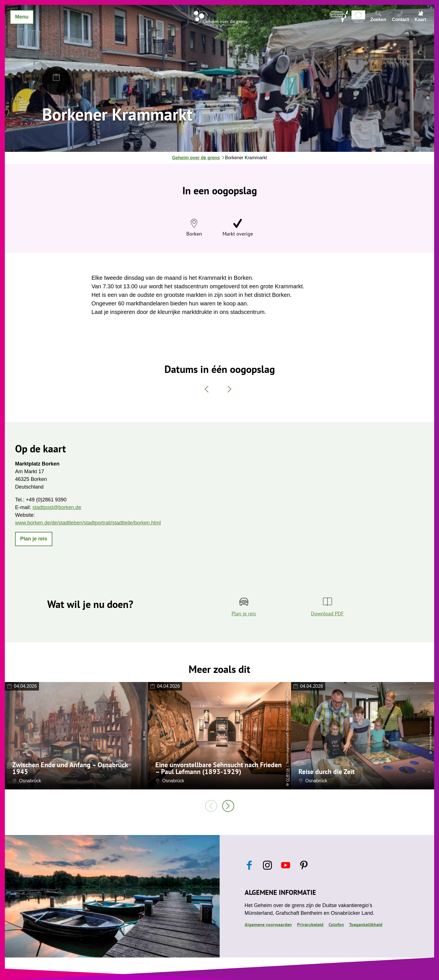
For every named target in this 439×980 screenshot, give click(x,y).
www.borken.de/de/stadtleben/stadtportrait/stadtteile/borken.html (88, 523)
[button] (34, 539)
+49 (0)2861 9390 (46, 500)
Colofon (336, 924)
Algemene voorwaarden (268, 924)
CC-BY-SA (287, 775)
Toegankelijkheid (366, 924)
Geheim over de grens (196, 158)
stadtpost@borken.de (57, 507)
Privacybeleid (310, 924)
